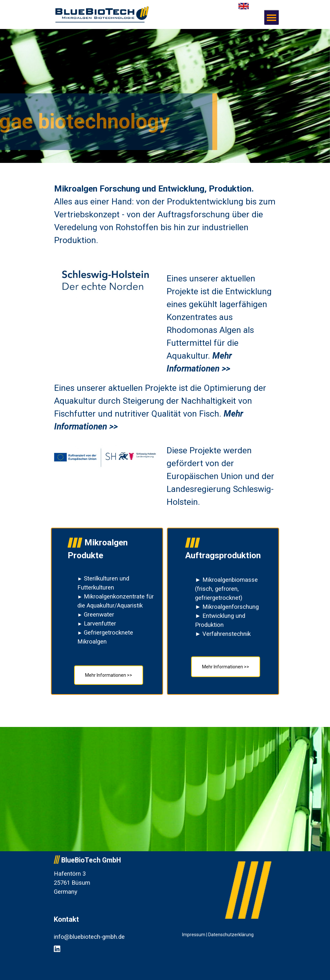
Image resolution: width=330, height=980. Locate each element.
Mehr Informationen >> (226, 667)
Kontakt (66, 919)
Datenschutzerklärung (231, 935)
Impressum (194, 935)
